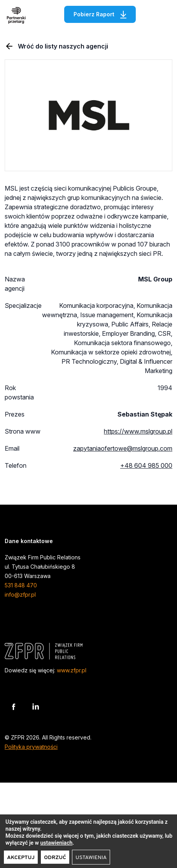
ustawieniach (56, 843)
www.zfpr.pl (72, 670)
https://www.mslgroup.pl (138, 431)
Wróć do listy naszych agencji (56, 46)
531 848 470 (21, 585)
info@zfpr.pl (20, 595)
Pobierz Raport (105, 13)
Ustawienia (91, 858)
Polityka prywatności (31, 747)
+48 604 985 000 (146, 465)
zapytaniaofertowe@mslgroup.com (123, 448)
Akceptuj (21, 858)
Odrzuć (55, 858)
